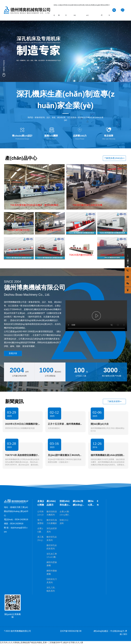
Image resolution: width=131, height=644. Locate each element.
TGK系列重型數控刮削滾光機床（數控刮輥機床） (35, 205)
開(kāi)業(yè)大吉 (100, 424)
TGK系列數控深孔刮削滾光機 (87, 205)
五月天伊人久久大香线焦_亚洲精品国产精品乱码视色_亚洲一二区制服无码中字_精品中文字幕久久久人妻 (42, 642)
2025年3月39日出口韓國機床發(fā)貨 (20, 428)
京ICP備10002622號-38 (71, 631)
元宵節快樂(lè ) (54, 428)
